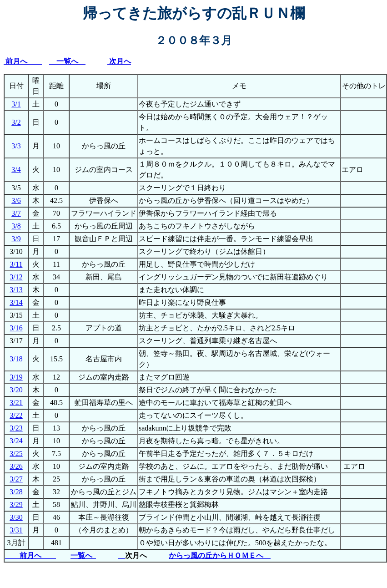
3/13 (16, 290)
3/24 (16, 441)
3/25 (16, 454)
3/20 (16, 390)
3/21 (16, 403)
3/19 (16, 377)
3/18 (16, 359)
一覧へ (67, 61)
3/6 (16, 200)
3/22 (16, 415)
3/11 (16, 264)
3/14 (16, 302)
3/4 (16, 170)
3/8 (16, 226)
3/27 (16, 479)
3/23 (16, 428)
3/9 (16, 239)
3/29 (16, 504)
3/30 (16, 517)
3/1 (16, 104)
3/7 (16, 213)
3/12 (16, 277)
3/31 (16, 530)
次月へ (119, 61)
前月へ (24, 61)
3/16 (16, 328)
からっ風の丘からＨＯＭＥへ (220, 555)
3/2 (16, 122)
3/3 (16, 146)
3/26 (16, 466)
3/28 (16, 492)
